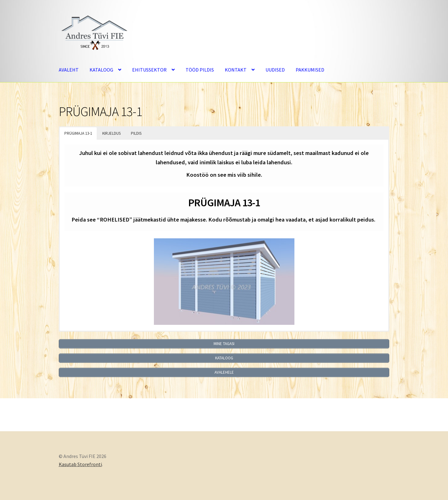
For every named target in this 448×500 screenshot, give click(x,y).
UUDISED (275, 70)
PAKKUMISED (310, 70)
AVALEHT (69, 70)
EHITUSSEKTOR (149, 70)
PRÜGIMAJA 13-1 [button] (78, 133)
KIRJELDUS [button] (111, 133)
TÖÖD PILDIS (200, 70)
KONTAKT (236, 70)
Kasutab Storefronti (80, 464)
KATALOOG (101, 70)
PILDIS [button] (136, 133)
